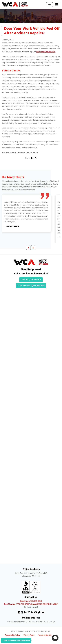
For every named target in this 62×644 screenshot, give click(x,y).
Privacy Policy (29, 635)
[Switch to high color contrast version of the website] (50, 4)
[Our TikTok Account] (39, 613)
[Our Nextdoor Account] (43, 613)
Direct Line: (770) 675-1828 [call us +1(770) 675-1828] (31, 601)
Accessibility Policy (12, 635)
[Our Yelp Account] (32, 613)
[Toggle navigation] (57, 4)
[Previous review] (28, 248)
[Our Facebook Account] (19, 613)
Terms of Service (45, 635)
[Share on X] (36, 158)
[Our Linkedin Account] (25, 613)
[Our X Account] (29, 613)
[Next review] (33, 248)
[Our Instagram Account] (22, 613)
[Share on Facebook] (32, 158)
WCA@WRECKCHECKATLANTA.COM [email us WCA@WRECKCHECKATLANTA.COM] (44, 604)
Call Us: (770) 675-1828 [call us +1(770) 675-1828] (31, 280)
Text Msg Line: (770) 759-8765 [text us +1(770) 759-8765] (16, 641)
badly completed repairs (46, 52)
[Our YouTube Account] (36, 613)
